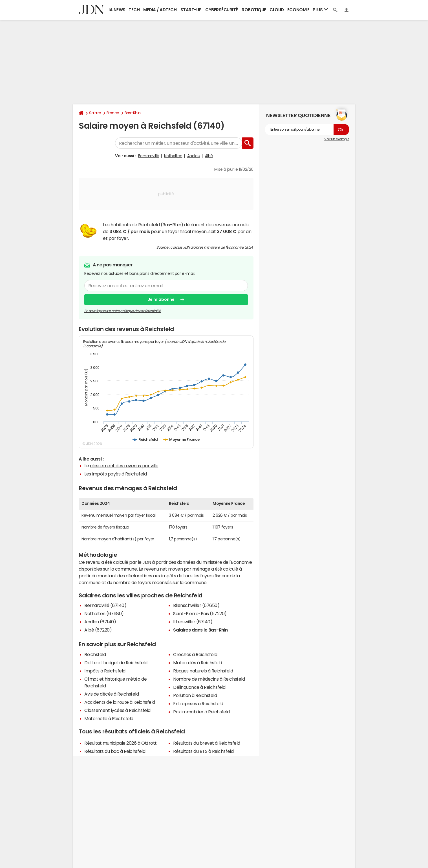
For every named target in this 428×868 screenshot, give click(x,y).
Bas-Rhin (133, 113)
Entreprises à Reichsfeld (198, 703)
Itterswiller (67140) (193, 622)
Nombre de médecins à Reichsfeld (209, 679)
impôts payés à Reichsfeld (119, 474)
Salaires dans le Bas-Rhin (200, 630)
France (113, 113)
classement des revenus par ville (124, 466)
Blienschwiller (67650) (196, 605)
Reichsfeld (95, 654)
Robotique (254, 10)
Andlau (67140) (100, 622)
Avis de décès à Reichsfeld (112, 694)
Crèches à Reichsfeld (195, 654)
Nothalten (173, 156)
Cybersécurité (222, 10)
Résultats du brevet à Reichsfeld (207, 743)
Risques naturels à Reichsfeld (203, 671)
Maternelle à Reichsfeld (109, 718)
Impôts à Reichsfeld (105, 671)
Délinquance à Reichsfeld (199, 687)
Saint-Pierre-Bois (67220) (200, 613)
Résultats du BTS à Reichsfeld (203, 751)
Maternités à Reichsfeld (198, 663)
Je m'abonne (161, 299)
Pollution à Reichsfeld (195, 695)
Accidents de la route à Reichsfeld (120, 702)
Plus (320, 9)
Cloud (277, 10)
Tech (134, 10)
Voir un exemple (337, 139)
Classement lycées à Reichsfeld (117, 710)
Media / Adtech (160, 10)
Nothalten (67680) (104, 613)
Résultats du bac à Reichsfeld (115, 751)
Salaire (95, 113)
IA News (117, 10)
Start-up (191, 10)
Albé (209, 156)
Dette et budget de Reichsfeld (116, 663)
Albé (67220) (98, 630)
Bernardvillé (149, 156)
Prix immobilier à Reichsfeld (201, 712)
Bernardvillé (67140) (105, 605)
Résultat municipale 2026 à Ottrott (121, 743)
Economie (298, 10)
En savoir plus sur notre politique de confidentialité (123, 311)
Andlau (194, 156)
